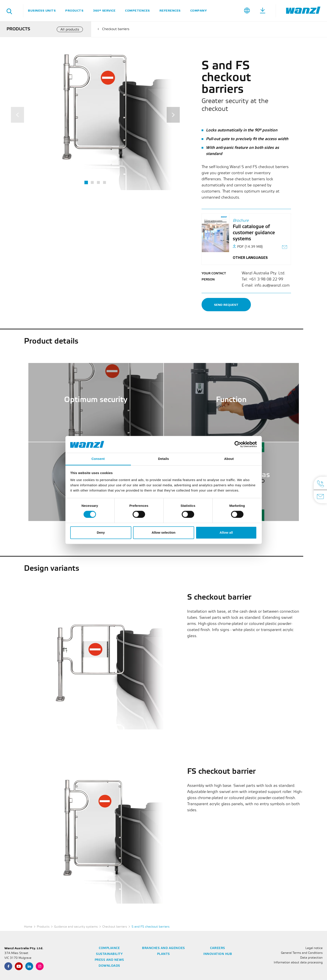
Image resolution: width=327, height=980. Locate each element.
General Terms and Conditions (302, 953)
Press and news (109, 960)
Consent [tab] (98, 459)
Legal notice (314, 948)
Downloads (109, 966)
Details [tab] (164, 459)
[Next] (173, 115)
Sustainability (109, 954)
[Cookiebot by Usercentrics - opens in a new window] (238, 444)
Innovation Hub (218, 954)
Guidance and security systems (76, 927)
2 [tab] (92, 182)
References (170, 11)
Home (28, 927)
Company (199, 11)
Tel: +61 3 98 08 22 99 (262, 279)
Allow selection (163, 532)
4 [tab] (105, 182)
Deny (101, 532)
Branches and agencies (163, 948)
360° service (104, 11)
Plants (163, 954)
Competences (137, 11)
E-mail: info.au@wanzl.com (266, 285)
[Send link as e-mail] (285, 248)
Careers (218, 948)
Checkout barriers (116, 29)
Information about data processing (298, 963)
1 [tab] (86, 182)
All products (70, 30)
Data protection (311, 958)
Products (74, 11)
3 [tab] (98, 182)
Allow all (226, 532)
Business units (42, 11)
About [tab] (229, 459)
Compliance (109, 948)
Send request (226, 305)
